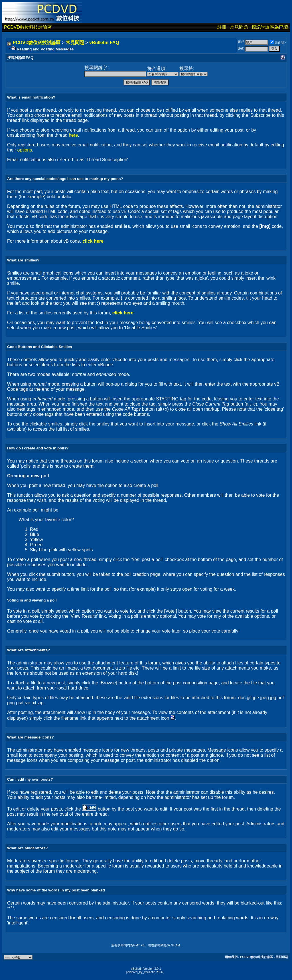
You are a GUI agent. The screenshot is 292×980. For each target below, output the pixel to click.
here (73, 135)
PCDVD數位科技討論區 (28, 27)
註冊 (222, 27)
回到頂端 (282, 957)
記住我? (278, 43)
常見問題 (239, 27)
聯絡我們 (231, 957)
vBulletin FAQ (104, 43)
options (25, 150)
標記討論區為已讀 (270, 27)
